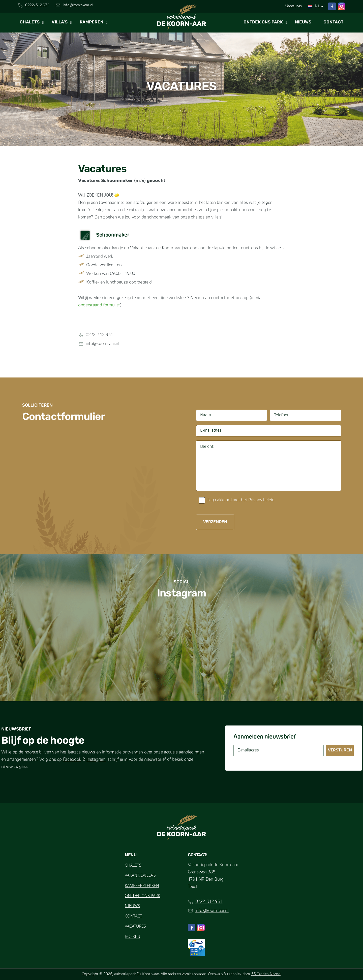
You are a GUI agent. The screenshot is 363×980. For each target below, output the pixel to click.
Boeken (132, 936)
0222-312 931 (37, 5)
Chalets (30, 22)
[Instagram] (342, 6)
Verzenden (215, 522)
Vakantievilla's (140, 875)
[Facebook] (332, 6)
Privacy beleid (261, 500)
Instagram (96, 760)
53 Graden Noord (266, 974)
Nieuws (303, 22)
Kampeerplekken (142, 886)
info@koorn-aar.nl (78, 5)
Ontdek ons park (263, 22)
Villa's (60, 22)
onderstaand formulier (99, 305)
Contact (333, 22)
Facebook (72, 760)
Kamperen (92, 22)
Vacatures (293, 6)
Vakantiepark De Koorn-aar (136, 974)
